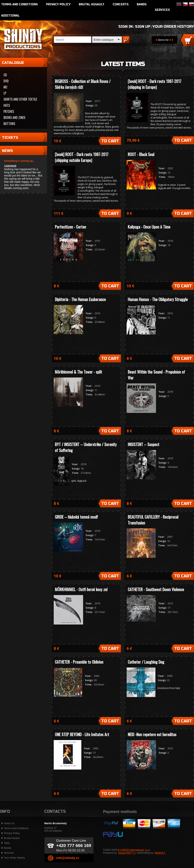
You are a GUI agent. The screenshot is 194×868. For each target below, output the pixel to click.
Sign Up (143, 27)
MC (5, 87)
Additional (10, 16)
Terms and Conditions (19, 4)
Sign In (126, 27)
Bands (142, 4)
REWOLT (160, 853)
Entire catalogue (104, 40)
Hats (7, 105)
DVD (6, 81)
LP (5, 93)
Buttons (9, 124)
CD (5, 75)
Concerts (121, 4)
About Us (9, 823)
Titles (7, 843)
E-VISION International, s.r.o (134, 850)
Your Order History (173, 27)
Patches (9, 111)
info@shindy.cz (68, 858)
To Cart (110, 141)
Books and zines (14, 118)
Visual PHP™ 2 (127, 853)
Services (162, 10)
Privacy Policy (58, 4)
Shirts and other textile (20, 99)
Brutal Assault (92, 4)
